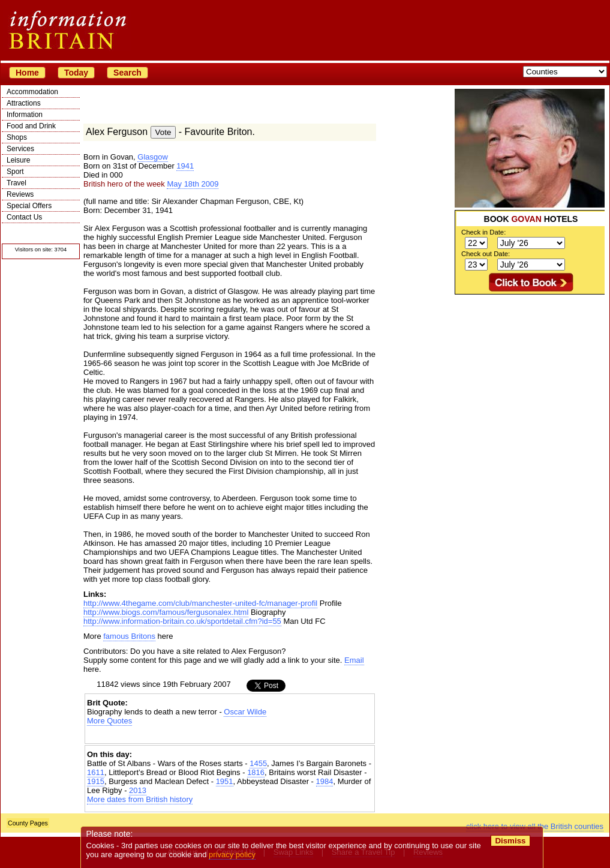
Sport (15, 172)
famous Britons (129, 636)
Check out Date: (486, 254)
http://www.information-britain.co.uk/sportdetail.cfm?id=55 (182, 621)
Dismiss (510, 841)
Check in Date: (483, 232)
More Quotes (109, 721)
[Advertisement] (530, 370)
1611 (96, 772)
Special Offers (29, 206)
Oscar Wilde (245, 712)
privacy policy (232, 855)
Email (354, 660)
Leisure (18, 160)
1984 (325, 781)
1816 (256, 772)
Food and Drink (31, 126)
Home (27, 73)
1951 (225, 781)
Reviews (20, 194)
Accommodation (32, 92)
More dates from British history (140, 799)
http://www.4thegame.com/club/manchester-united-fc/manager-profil (200, 603)
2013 (138, 790)
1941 (185, 166)
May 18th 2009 (193, 184)
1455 (258, 763)
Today (76, 73)
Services (20, 149)
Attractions (24, 103)
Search (127, 73)
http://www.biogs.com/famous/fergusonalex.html (166, 612)
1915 (96, 781)
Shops (17, 137)
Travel (16, 183)
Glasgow (153, 157)
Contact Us (24, 217)
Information (25, 115)
